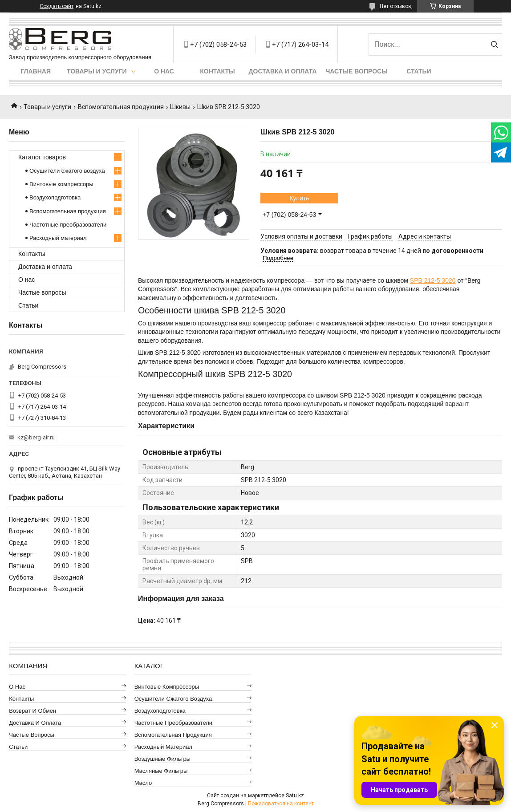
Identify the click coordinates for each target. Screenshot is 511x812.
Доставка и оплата (283, 71)
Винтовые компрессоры (61, 184)
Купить (299, 198)
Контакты (217, 71)
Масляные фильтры (161, 771)
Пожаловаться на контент (281, 804)
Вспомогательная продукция (121, 107)
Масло (143, 783)
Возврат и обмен (32, 711)
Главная (36, 71)
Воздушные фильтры (162, 759)
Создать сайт (57, 6)
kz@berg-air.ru (36, 437)
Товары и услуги (97, 71)
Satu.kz (295, 796)
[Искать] (494, 45)
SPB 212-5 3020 (433, 280)
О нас (164, 71)
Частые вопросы (357, 71)
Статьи (419, 71)
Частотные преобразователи (68, 225)
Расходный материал (58, 238)
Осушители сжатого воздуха (67, 171)
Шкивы (180, 107)
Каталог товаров (42, 157)
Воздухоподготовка (55, 197)
